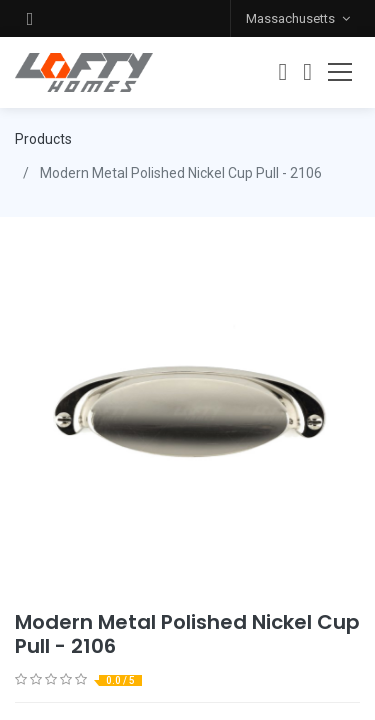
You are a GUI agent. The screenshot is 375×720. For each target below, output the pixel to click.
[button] (30, 18)
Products (43, 139)
